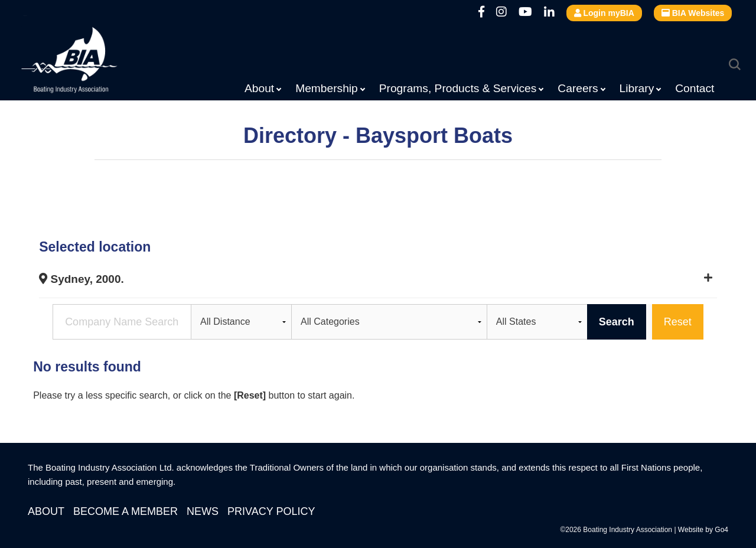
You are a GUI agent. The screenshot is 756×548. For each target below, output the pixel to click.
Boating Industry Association (98, 62)
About (259, 88)
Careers (578, 88)
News (203, 511)
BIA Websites (693, 13)
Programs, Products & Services (458, 88)
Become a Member (126, 511)
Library (637, 88)
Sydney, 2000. (82, 279)
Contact (695, 88)
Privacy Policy (271, 511)
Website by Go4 (703, 530)
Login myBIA (604, 13)
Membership (327, 88)
